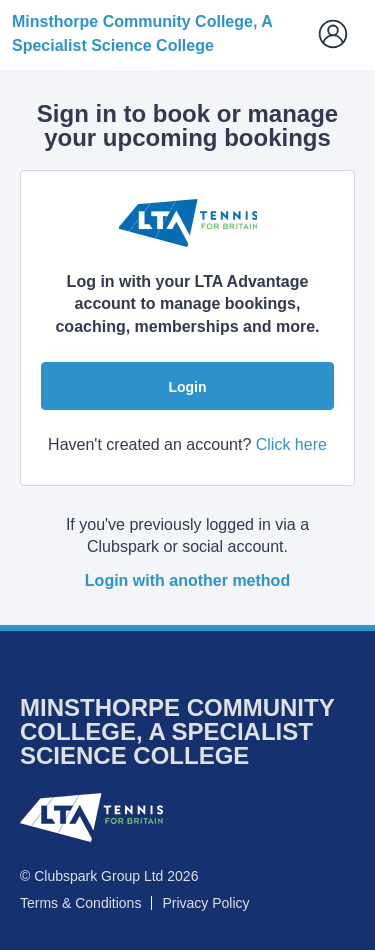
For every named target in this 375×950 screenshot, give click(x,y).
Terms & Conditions (80, 903)
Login (187, 387)
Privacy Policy (205, 903)
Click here (291, 444)
